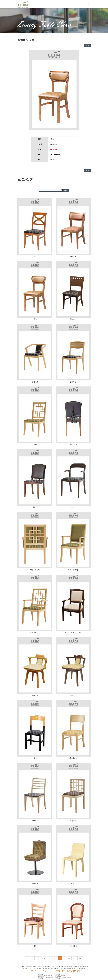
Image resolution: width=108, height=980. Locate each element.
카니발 (35, 256)
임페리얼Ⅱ (73, 946)
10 (69, 958)
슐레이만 (73, 382)
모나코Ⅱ (73, 319)
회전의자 (35, 695)
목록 (87, 46)
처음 (28, 958)
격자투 (35, 444)
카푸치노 (73, 256)
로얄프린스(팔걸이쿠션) (73, 633)
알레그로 (35, 382)
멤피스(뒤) (73, 444)
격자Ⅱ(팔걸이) (35, 570)
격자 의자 (73, 821)
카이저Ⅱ (35, 946)
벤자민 (73, 507)
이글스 (35, 319)
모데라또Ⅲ (73, 758)
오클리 (73, 883)
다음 (74, 958)
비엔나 (35, 758)
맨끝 (80, 958)
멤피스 (35, 507)
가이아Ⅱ (35, 821)
